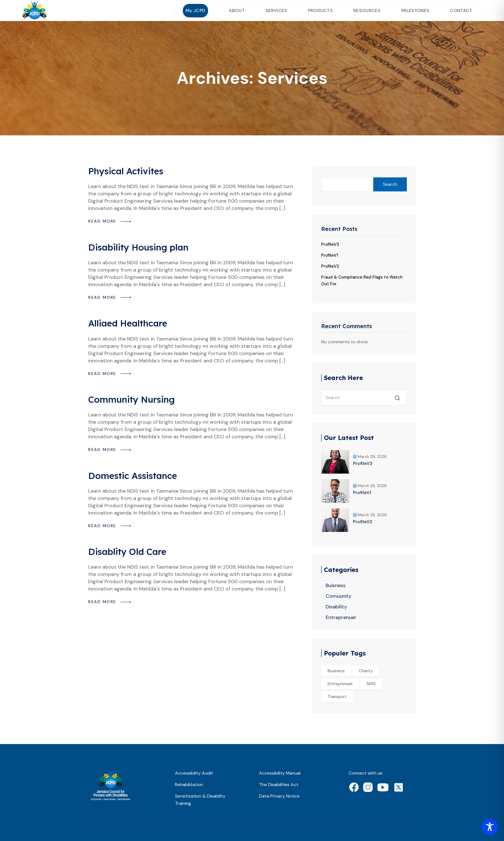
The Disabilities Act (279, 785)
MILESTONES (415, 11)
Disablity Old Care (127, 552)
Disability (336, 607)
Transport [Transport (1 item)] (337, 697)
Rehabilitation (189, 785)
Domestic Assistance (133, 476)
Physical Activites (126, 171)
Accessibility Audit (194, 773)
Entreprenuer (341, 617)
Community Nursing (131, 399)
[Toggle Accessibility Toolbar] (490, 827)
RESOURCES (367, 11)
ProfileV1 (330, 255)
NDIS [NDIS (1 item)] (371, 684)
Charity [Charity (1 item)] (366, 671)
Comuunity (339, 596)
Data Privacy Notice (279, 796)
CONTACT (461, 11)
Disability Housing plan (138, 247)
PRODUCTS (320, 11)
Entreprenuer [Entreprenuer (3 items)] (340, 684)
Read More (111, 221)
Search (390, 184)
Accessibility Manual (280, 773)
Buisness (336, 585)
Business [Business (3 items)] (336, 671)
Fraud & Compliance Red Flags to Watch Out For (362, 281)
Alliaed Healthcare (128, 323)
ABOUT (237, 11)
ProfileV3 (330, 244)
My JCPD (195, 11)
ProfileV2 (330, 266)
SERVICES (276, 11)
